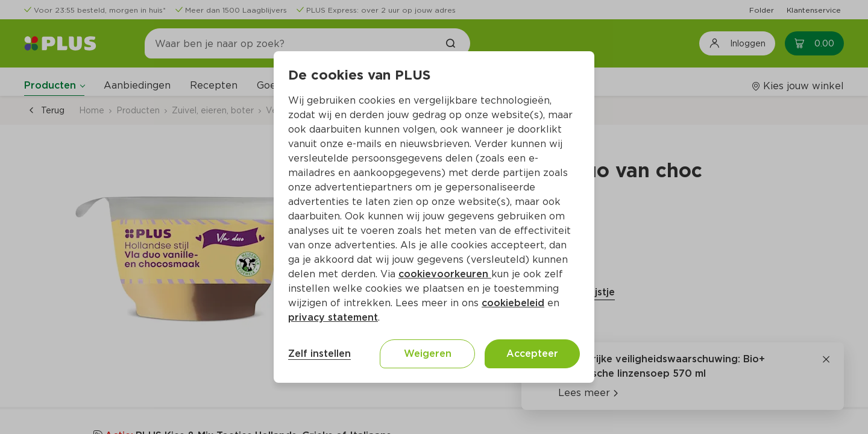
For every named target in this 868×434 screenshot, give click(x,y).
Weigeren (428, 354)
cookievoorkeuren (445, 274)
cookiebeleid (513, 303)
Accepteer (532, 354)
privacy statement (333, 317)
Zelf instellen (319, 354)
